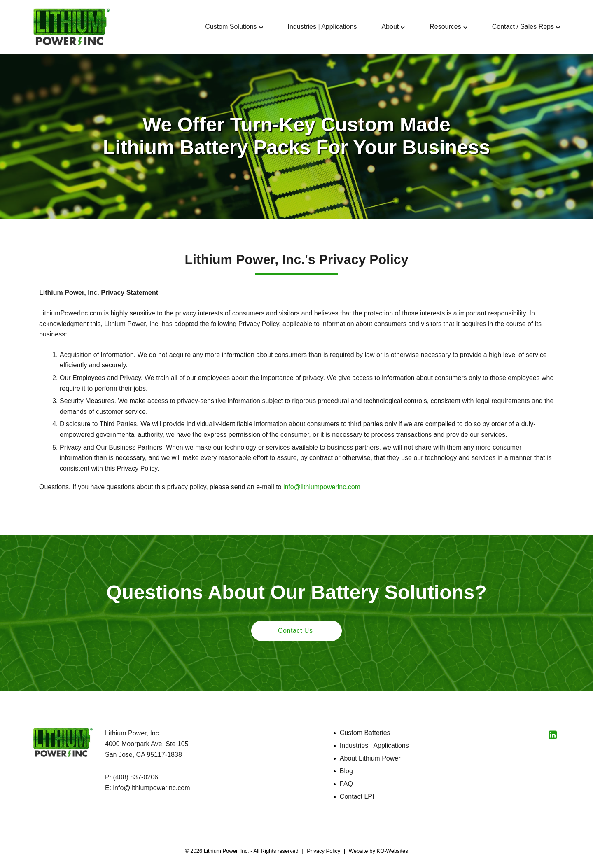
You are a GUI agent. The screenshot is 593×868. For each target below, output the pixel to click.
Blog (346, 771)
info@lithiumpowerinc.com (322, 487)
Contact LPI (357, 797)
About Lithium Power (370, 758)
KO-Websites (392, 851)
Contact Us (295, 631)
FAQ (346, 784)
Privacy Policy (323, 851)
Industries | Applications (374, 745)
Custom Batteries (365, 733)
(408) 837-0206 (136, 777)
